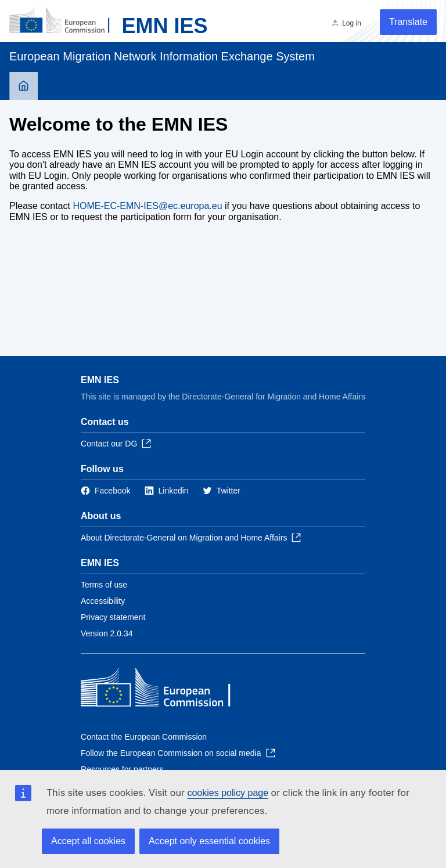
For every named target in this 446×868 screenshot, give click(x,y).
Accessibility (103, 601)
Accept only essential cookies (209, 841)
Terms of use (104, 585)
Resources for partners (122, 769)
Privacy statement (113, 617)
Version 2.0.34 (107, 633)
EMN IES (100, 380)
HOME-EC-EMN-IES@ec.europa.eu (147, 206)
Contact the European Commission (144, 737)
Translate (408, 22)
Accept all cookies (88, 841)
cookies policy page (228, 793)
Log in (352, 23)
